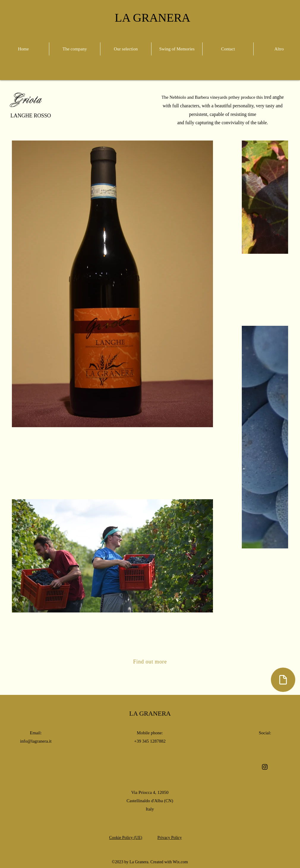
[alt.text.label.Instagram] (265, 767)
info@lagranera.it (36, 741)
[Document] (283, 680)
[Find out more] (150, 662)
